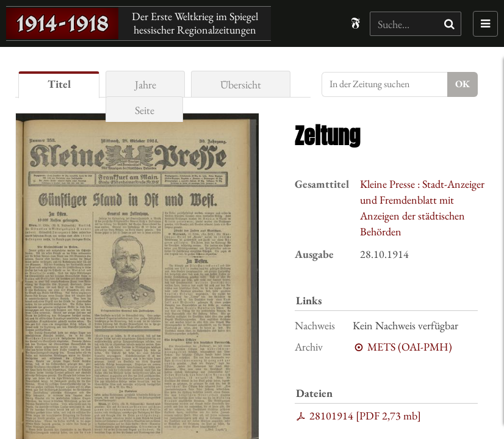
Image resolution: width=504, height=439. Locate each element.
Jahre (146, 84)
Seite (145, 110)
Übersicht (241, 84)
